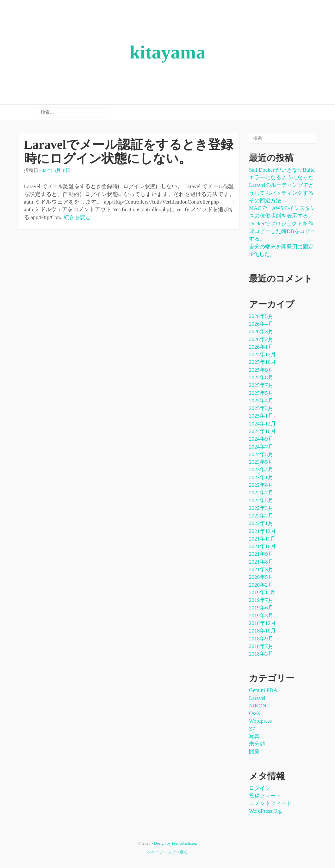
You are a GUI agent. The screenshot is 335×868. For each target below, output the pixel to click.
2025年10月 (262, 362)
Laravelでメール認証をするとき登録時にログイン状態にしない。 (129, 152)
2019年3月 (261, 616)
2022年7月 (261, 493)
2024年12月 (262, 424)
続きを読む (77, 217)
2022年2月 (261, 516)
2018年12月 (262, 623)
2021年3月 (261, 569)
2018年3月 (261, 654)
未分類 (257, 744)
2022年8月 (261, 485)
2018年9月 (261, 639)
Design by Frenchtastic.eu (175, 843)
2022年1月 (261, 523)
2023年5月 (261, 462)
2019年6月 (261, 608)
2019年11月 (262, 593)
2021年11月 (262, 539)
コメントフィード (270, 803)
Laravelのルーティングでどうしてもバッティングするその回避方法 (281, 193)
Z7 (252, 729)
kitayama (168, 52)
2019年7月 (261, 600)
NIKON (258, 706)
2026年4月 (261, 324)
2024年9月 (261, 439)
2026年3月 (261, 331)
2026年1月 (261, 347)
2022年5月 (261, 501)
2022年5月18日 (55, 170)
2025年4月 (261, 401)
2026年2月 (261, 339)
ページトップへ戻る (167, 852)
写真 (254, 736)
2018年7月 (261, 646)
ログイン (260, 788)
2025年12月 (262, 355)
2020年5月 (261, 577)
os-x (255, 713)
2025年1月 (261, 416)
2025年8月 (261, 378)
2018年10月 (262, 631)
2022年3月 (261, 508)
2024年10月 (262, 431)
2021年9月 (261, 554)
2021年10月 (262, 546)
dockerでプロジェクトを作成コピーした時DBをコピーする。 (282, 231)
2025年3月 (261, 408)
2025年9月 (261, 370)
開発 (254, 752)
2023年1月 (261, 477)
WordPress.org (265, 811)
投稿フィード (265, 796)
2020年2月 (261, 585)
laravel (257, 698)
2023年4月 (261, 470)
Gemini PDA (263, 690)
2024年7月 (261, 447)
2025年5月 (261, 393)
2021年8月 (261, 562)
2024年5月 (261, 454)
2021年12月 (262, 531)
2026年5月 (261, 316)
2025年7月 (261, 385)
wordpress (260, 721)
